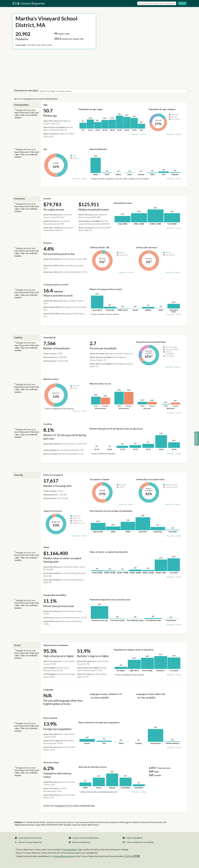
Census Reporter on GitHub (140, 842)
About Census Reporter (30, 842)
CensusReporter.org (64, 856)
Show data (135, 134)
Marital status (51, 379)
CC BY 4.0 (132, 856)
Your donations (70, 849)
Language (48, 690)
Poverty (47, 243)
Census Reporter (29, 3)
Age (45, 105)
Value (46, 547)
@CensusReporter (81, 842)
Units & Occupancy (53, 475)
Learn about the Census (30, 838)
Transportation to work (56, 284)
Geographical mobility (55, 595)
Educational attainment (56, 645)
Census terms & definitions (86, 838)
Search (182, 3)
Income (47, 198)
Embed (143, 134)
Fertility (48, 424)
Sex (45, 149)
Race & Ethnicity (98, 149)
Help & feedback (134, 838)
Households (50, 337)
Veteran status (51, 762)
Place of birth (50, 718)
